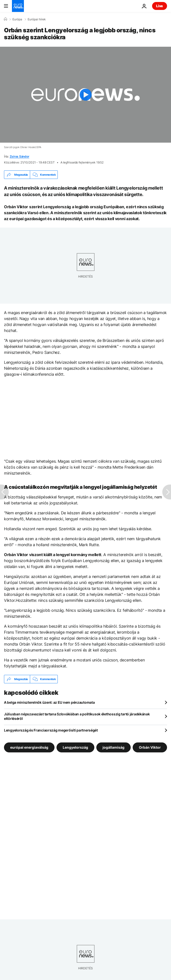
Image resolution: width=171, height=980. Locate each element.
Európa (17, 19)
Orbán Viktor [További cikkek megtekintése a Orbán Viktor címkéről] (150, 747)
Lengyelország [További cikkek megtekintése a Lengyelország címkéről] (75, 747)
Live (160, 6)
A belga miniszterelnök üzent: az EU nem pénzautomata (49, 702)
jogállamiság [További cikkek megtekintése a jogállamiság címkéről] (114, 747)
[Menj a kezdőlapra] (18, 6)
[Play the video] (85, 95)
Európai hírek (37, 19)
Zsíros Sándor (20, 156)
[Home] (5, 19)
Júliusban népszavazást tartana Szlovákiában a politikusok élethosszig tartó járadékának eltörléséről (77, 716)
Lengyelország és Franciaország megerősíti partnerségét (51, 730)
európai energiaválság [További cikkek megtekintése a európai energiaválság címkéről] (29, 747)
